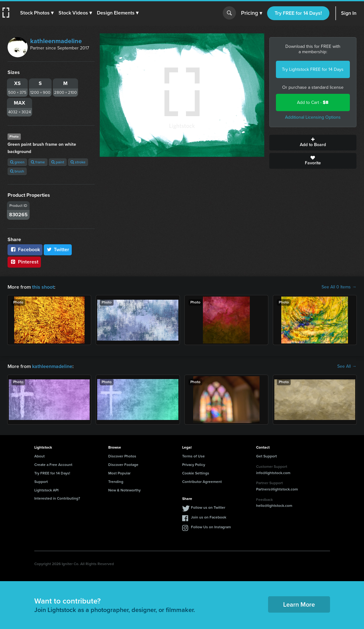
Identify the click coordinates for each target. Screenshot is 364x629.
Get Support (266, 456)
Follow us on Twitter (208, 507)
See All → (347, 366)
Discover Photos (122, 456)
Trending (116, 482)
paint (58, 162)
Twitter (58, 249)
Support (41, 482)
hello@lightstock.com (274, 506)
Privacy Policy (194, 465)
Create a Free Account (53, 465)
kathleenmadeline (56, 41)
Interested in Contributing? (57, 498)
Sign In (349, 13)
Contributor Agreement (202, 482)
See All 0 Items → (339, 287)
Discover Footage (123, 465)
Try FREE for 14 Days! (298, 13)
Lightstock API (46, 490)
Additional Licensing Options (313, 117)
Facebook (25, 249)
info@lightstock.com (273, 473)
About (39, 456)
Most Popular (119, 473)
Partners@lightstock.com (277, 489)
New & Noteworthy (124, 490)
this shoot (43, 287)
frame (38, 162)
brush (17, 171)
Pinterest (24, 262)
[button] (37, 13)
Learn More (299, 604)
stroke (78, 162)
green (17, 162)
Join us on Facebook (209, 517)
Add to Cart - (313, 102)
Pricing (252, 13)
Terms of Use (193, 456)
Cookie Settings (196, 473)
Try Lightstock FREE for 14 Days (313, 69)
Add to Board (313, 143)
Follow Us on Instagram (211, 527)
